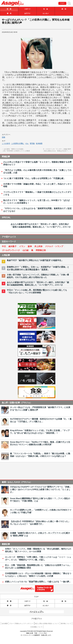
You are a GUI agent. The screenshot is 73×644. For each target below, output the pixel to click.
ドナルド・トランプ (54, 246)
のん (27, 143)
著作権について (66, 624)
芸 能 (9, 9)
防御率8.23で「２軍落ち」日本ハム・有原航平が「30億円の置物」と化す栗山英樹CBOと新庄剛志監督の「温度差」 (38, 268)
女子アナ (27, 13)
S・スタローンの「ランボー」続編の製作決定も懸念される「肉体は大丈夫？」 (57, 150)
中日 (4, 246)
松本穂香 (39, 143)
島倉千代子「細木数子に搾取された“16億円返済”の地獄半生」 (35, 260)
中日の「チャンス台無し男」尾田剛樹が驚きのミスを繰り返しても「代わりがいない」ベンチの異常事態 (37, 291)
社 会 (46, 9)
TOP (62, 3)
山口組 (26, 250)
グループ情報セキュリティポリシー (21, 624)
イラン (22, 246)
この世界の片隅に (18, 143)
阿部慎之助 (41, 250)
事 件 (9, 13)
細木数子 (13, 246)
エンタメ (46, 13)
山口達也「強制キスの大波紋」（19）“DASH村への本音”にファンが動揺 (16, 150)
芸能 (4, 137)
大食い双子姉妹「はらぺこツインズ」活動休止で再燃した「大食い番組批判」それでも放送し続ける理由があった (38, 276)
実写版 (32, 143)
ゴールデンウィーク (11, 250)
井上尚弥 (38, 246)
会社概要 (5, 624)
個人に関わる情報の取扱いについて (47, 624)
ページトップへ (37, 612)
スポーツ (27, 9)
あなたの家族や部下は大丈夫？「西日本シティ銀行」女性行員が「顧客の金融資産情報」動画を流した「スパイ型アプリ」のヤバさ (38, 284)
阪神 (30, 246)
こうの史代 (6, 143)
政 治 (64, 9)
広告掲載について (36, 627)
